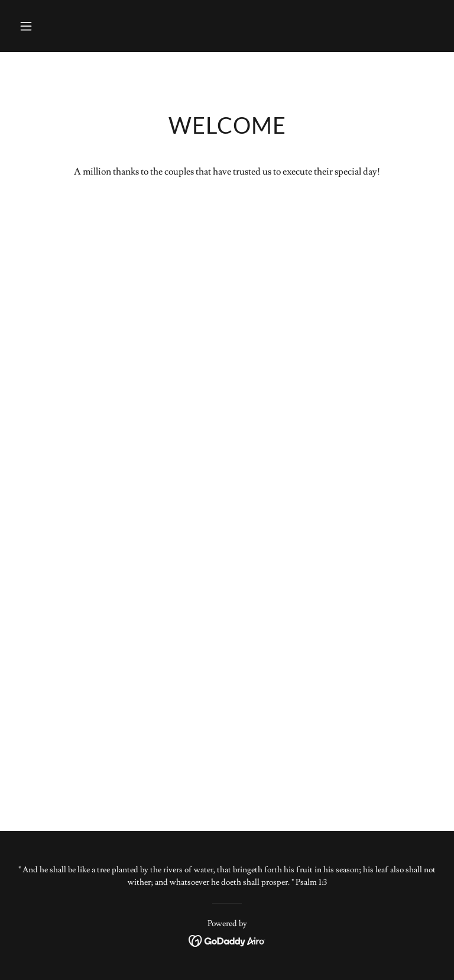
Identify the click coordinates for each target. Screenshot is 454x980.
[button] (46, 26)
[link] (227, 939)
